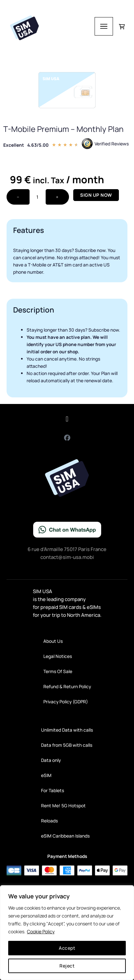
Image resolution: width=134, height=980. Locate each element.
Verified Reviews (112, 144)
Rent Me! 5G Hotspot (63, 805)
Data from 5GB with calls (67, 745)
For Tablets (53, 790)
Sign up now (96, 195)
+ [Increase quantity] (57, 197)
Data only (51, 760)
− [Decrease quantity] (18, 197)
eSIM (46, 775)
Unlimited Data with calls (67, 730)
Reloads (49, 821)
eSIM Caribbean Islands (65, 836)
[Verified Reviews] (87, 144)
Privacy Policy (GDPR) (66, 702)
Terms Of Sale (58, 671)
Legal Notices (58, 656)
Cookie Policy (41, 931)
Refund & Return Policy (67, 686)
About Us (53, 641)
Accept (67, 948)
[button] (67, 419)
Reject (67, 966)
